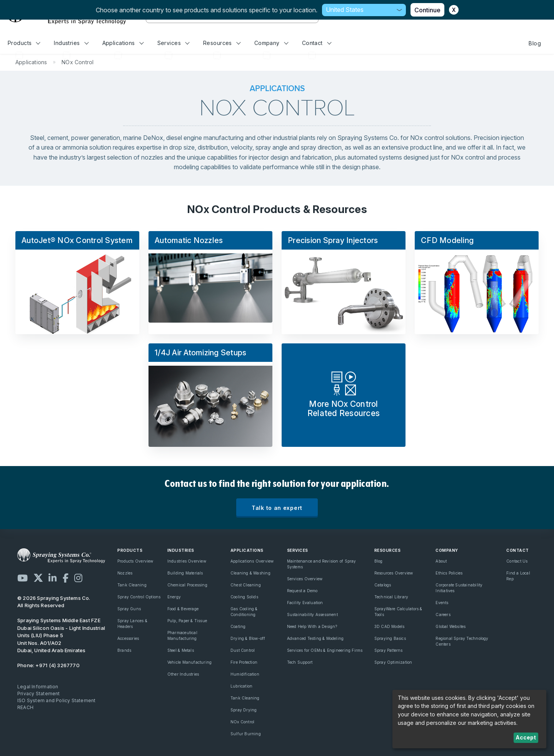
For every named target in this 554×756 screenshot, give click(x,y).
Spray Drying (244, 710)
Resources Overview (394, 573)
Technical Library (391, 597)
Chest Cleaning (246, 585)
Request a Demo (302, 591)
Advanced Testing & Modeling (315, 638)
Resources (222, 43)
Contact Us (517, 561)
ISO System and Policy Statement (57, 700)
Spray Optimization (393, 662)
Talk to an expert (277, 508)
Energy (174, 597)
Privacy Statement (39, 694)
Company (271, 43)
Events (442, 603)
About (441, 561)
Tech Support (300, 662)
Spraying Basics (390, 638)
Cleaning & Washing (250, 573)
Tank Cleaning (132, 585)
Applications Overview (252, 561)
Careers (443, 614)
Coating (238, 626)
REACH (25, 707)
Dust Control (243, 650)
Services (174, 43)
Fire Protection (244, 662)
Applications (123, 43)
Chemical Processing (187, 585)
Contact (317, 43)
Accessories (128, 638)
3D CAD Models (390, 626)
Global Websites (451, 626)
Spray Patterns (389, 650)
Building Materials (185, 573)
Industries (71, 43)
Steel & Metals (181, 650)
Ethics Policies (449, 573)
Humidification (245, 674)
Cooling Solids (244, 597)
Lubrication (241, 686)
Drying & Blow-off (248, 638)
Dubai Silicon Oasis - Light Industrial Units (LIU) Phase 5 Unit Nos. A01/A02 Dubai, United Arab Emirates (61, 635)
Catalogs (383, 585)
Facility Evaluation (305, 603)
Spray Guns (129, 609)
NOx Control (242, 722)
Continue (427, 10)
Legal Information (38, 687)
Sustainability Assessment (312, 614)
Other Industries (183, 674)
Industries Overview (187, 561)
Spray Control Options (139, 597)
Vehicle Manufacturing (189, 662)
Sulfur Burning (246, 734)
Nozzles (125, 573)
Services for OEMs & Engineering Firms (325, 650)
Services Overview (305, 579)
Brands (124, 650)
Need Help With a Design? (312, 626)
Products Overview (135, 561)
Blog (535, 43)
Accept (526, 737)
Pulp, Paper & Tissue (187, 621)
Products (24, 43)
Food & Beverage (183, 609)
